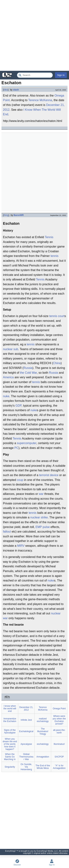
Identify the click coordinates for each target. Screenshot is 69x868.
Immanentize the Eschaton (10, 720)
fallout (7, 532)
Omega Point (59, 709)
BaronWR (19, 215)
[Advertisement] (34, 35)
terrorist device (49, 475)
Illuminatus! (59, 744)
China (57, 363)
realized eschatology (43, 720)
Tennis (49, 237)
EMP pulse (43, 527)
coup (20, 480)
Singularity (10, 767)
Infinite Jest (26, 720)
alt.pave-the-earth (59, 731)
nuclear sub (11, 349)
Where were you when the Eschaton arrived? (59, 720)
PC (16, 448)
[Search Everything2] (35, 75)
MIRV (21, 546)
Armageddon (43, 757)
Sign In (61, 75)
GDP (18, 406)
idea (6, 90)
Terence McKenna (40, 100)
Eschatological (26, 731)
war (41, 494)
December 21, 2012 (26, 709)
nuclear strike (39, 517)
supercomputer (27, 443)
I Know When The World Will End (32, 112)
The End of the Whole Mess (43, 767)
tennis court (57, 316)
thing (6, 215)
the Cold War (29, 373)
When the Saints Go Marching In (10, 757)
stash (16, 90)
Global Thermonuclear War (26, 757)
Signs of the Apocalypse (10, 731)
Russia (28, 368)
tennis (55, 256)
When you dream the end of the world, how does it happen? (10, 744)
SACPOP (59, 757)
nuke (6, 396)
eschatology (43, 744)
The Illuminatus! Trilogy (43, 731)
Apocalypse (26, 744)
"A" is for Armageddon (59, 767)
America (8, 377)
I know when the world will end (10, 709)
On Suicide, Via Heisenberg (26, 767)
